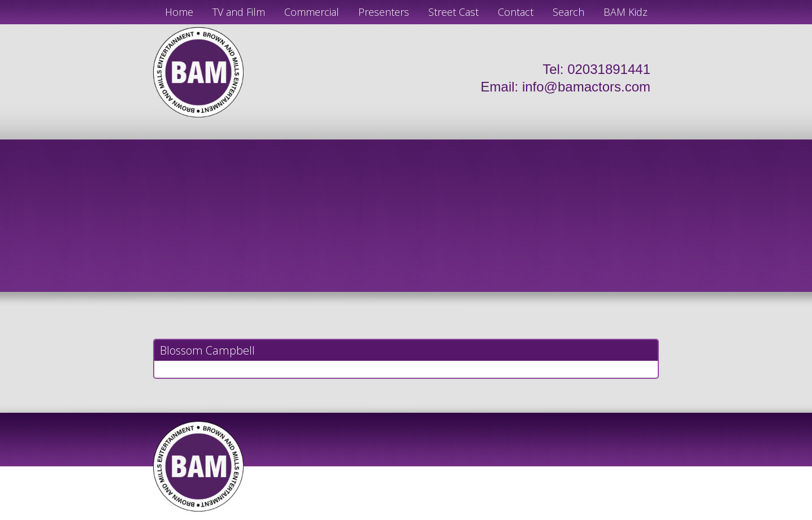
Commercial (312, 12)
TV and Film (239, 12)
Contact (516, 12)
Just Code (480, 515)
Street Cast (453, 12)
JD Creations (382, 515)
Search (568, 12)
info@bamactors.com (586, 87)
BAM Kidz (626, 12)
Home (179, 12)
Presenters (384, 12)
